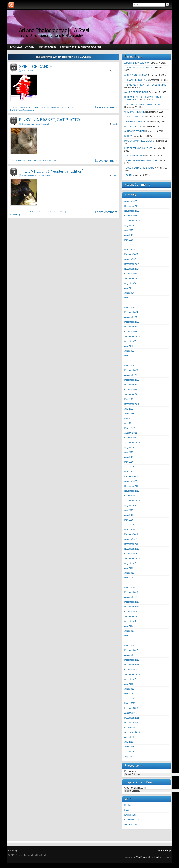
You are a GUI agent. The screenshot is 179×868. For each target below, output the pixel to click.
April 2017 (129, 641)
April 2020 (129, 467)
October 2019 (131, 496)
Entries (130, 815)
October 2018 (131, 554)
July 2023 (129, 346)
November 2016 (132, 665)
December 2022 (132, 380)
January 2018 (131, 597)
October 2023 (131, 332)
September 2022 (132, 394)
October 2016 (131, 670)
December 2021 (132, 404)
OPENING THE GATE (135, 112)
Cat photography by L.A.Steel (52, 107)
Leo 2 (115, 71)
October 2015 (131, 727)
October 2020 (131, 438)
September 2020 (132, 443)
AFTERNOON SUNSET (135, 122)
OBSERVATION (29, 71)
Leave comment (106, 107)
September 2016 (132, 674)
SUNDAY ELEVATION (135, 131)
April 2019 (129, 525)
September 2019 (132, 501)
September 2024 (132, 278)
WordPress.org (131, 825)
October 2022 (131, 390)
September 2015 (132, 732)
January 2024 (131, 317)
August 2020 (130, 447)
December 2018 (132, 544)
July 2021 (129, 409)
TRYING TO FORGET (135, 117)
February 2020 (131, 476)
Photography (130, 771)
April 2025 (129, 245)
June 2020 (129, 457)
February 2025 (131, 254)
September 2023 (132, 336)
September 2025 (132, 221)
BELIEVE (129, 136)
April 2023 (129, 361)
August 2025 (130, 225)
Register (128, 805)
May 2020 (129, 462)
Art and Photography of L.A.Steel (54, 30)
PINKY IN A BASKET (47, 160)
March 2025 (130, 250)
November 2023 (132, 327)
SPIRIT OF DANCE (35, 66)
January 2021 (131, 433)
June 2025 (129, 235)
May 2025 (129, 240)
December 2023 (132, 322)
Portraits (39, 71)
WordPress (141, 857)
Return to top (164, 851)
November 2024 (132, 269)
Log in (127, 810)
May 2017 (129, 636)
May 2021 (129, 418)
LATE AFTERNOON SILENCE (138, 148)
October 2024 (131, 274)
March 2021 (130, 428)
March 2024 (130, 307)
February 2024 (131, 312)
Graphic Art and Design (135, 788)
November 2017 (132, 607)
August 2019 (130, 505)
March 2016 (130, 703)
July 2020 (129, 452)
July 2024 (129, 288)
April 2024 (129, 303)
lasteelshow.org (28, 124)
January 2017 (131, 655)
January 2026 (131, 201)
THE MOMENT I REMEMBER (138, 68)
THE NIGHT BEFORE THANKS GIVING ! (144, 104)
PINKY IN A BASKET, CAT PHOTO (49, 120)
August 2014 (130, 752)
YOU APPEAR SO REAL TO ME (139, 168)
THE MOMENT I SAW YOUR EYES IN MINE (145, 85)
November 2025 (132, 211)
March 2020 (130, 472)
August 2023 (130, 341)
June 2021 (129, 414)
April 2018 (129, 583)
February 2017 (131, 650)
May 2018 (129, 578)
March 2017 (130, 645)
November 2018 (132, 549)
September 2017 (132, 616)
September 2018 (132, 558)
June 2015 (129, 747)
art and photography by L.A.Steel (27, 107)
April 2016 (129, 699)
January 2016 (131, 713)
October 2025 (131, 216)
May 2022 (129, 399)
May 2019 (129, 520)
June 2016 (129, 689)
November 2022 (132, 385)
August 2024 (130, 283)
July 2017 (129, 626)
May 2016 (129, 694)
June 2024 (129, 293)
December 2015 (132, 718)
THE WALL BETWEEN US (137, 80)
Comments (132, 820)
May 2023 (129, 356)
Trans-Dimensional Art (26, 110)
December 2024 (132, 264)
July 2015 (129, 742)
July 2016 (129, 684)
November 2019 (132, 491)
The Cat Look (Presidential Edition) (52, 212)
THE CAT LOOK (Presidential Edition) (51, 171)
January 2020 (131, 481)
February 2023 (131, 370)
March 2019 (130, 530)
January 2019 (131, 539)
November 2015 (132, 723)
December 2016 (132, 660)
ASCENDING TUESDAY (136, 75)
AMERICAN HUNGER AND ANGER (141, 161)
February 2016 (131, 708)
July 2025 (129, 230)
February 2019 (131, 534)
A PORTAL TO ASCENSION (137, 63)
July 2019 (129, 510)
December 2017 (132, 602)
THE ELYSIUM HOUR (135, 156)
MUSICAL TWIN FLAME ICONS (139, 141)
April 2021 (129, 423)
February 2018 (131, 592)
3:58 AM (128, 175)
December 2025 (132, 206)
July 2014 (129, 756)
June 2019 (129, 515)
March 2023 (130, 365)
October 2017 (131, 612)
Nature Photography (43, 124)
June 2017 (129, 631)
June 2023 (129, 351)
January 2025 (131, 259)
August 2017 (130, 621)
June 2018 (129, 573)
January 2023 (131, 375)
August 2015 (130, 737)
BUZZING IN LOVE (133, 126)
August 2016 (130, 679)
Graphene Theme (162, 857)
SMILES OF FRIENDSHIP (137, 92)
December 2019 (132, 486)
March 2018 (130, 587)
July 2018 (129, 568)
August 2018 (130, 563)
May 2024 (129, 298)
